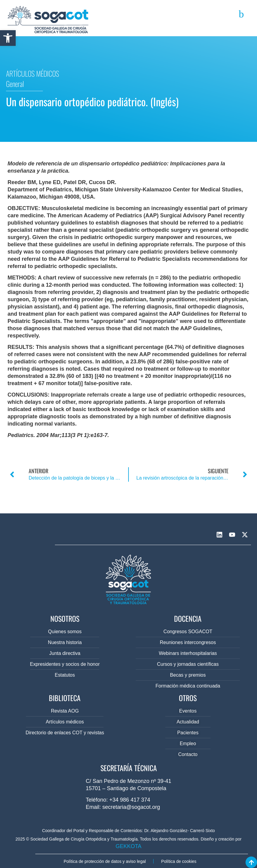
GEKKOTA (128, 846)
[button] (8, 38)
